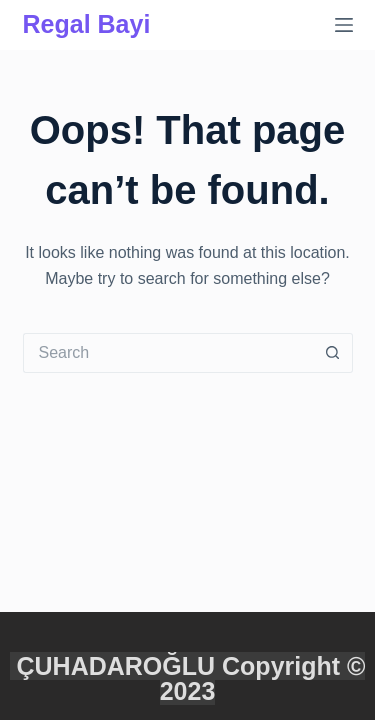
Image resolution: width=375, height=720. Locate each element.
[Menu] (344, 25)
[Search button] (333, 353)
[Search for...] (168, 353)
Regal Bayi (87, 24)
